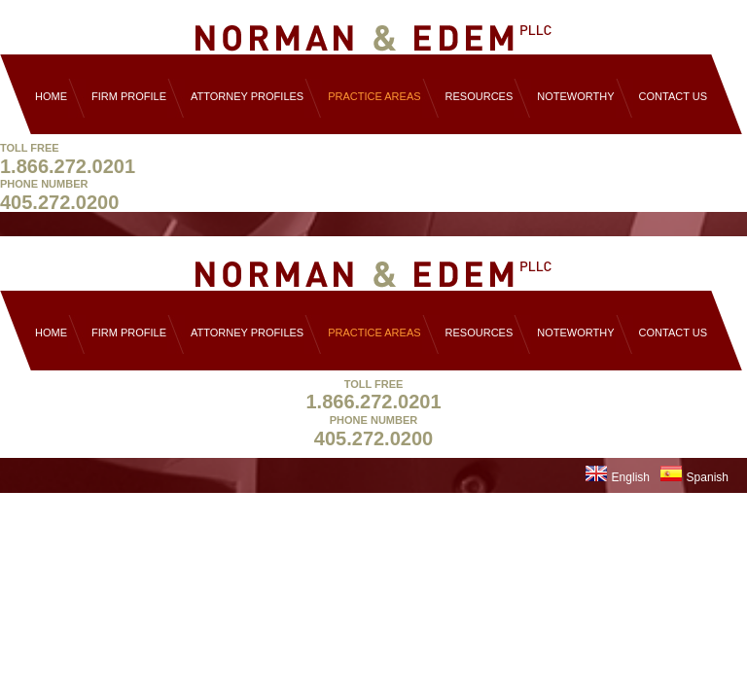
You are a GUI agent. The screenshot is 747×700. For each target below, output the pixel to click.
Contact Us (674, 96)
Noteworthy (575, 96)
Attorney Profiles (247, 96)
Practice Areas (374, 96)
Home (51, 96)
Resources (480, 96)
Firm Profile (129, 96)
